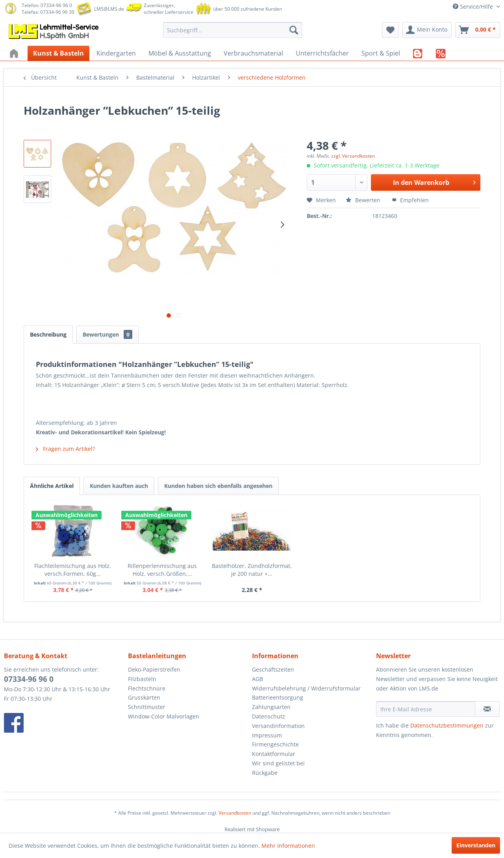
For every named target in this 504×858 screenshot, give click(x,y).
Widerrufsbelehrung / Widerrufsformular (306, 688)
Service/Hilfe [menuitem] (474, 7)
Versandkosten (235, 813)
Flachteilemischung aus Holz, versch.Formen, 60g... (73, 570)
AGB (258, 679)
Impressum (267, 735)
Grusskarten (144, 697)
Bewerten (364, 200)
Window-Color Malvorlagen (164, 716)
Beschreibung (48, 334)
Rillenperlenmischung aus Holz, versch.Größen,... (162, 570)
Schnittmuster (147, 707)
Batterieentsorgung (278, 697)
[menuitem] (233, 30)
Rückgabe (265, 773)
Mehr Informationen (288, 846)
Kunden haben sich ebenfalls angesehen (218, 486)
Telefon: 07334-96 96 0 (47, 5)
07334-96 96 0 (29, 679)
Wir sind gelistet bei (278, 763)
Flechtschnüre (147, 688)
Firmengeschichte (275, 744)
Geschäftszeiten (273, 669)
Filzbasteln (142, 679)
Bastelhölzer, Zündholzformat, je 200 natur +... (252, 570)
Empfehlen (410, 200)
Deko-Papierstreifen (154, 669)
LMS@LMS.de (109, 9)
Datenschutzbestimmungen (447, 725)
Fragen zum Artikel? (65, 449)
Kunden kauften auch (119, 486)
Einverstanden (476, 845)
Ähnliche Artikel (52, 486)
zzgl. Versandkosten (353, 156)
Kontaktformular (274, 754)
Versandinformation (278, 726)
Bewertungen (107, 334)
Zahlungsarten (271, 707)
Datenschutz (269, 716)
